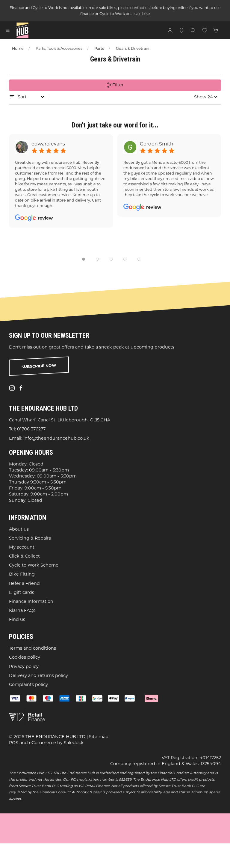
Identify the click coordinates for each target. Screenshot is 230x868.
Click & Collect (24, 556)
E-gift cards (22, 592)
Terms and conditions (32, 648)
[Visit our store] (181, 30)
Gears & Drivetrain (133, 48)
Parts (99, 48)
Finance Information (31, 601)
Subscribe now (39, 366)
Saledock (74, 743)
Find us (17, 619)
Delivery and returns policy (38, 675)
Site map (99, 737)
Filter (115, 85)
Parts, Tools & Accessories (59, 48)
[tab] (84, 259)
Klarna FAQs (22, 610)
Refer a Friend (24, 583)
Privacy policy (24, 666)
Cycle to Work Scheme (34, 565)
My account (22, 547)
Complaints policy (28, 684)
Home (18, 48)
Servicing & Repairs (30, 538)
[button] (8, 30)
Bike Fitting (22, 574)
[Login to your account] (170, 30)
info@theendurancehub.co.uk (56, 438)
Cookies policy (25, 657)
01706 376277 (31, 429)
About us (19, 529)
